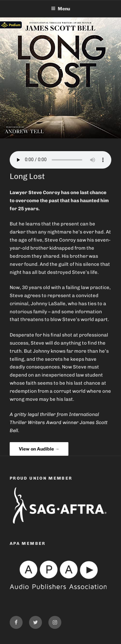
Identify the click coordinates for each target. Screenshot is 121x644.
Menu (60, 9)
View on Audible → (39, 449)
